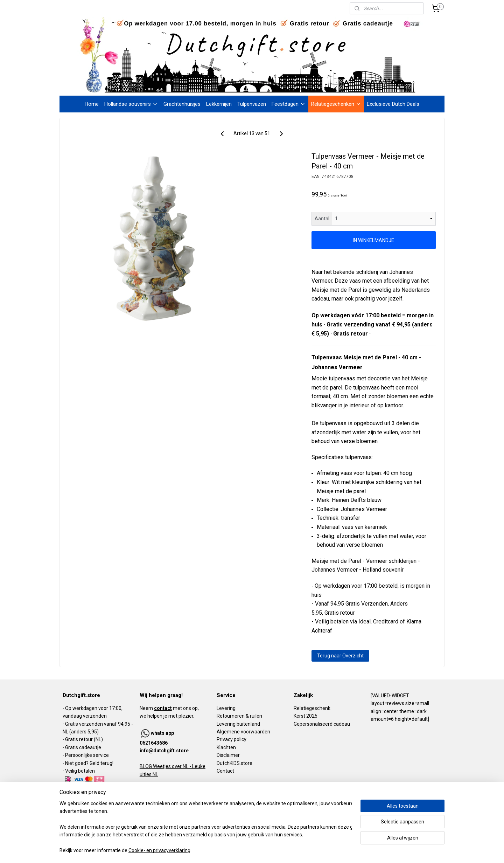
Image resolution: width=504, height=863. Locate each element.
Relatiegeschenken (336, 104)
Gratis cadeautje (84, 747)
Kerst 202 (304, 716)
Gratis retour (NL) (84, 739)
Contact (225, 771)
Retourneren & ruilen (239, 716)
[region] (206, 827)
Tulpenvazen (252, 104)
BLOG (146, 766)
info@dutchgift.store (164, 751)
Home (92, 104)
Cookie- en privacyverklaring (159, 851)
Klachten (226, 747)
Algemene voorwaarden (243, 732)
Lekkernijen (219, 104)
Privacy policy (232, 739)
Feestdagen (289, 104)
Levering (226, 708)
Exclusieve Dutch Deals (393, 104)
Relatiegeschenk (312, 708)
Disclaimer (228, 755)
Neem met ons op (169, 708)
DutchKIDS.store (234, 763)
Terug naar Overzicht (340, 656)
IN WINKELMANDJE (374, 240)
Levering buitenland (238, 724)
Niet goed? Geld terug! (89, 763)
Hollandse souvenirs (131, 104)
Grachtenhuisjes (182, 104)
